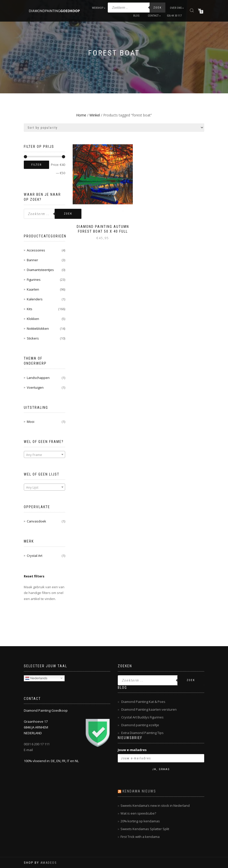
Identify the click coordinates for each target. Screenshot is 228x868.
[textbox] (44, 455)
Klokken (33, 319)
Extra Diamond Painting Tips (142, 733)
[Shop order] (114, 128)
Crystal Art (35, 556)
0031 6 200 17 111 (37, 744)
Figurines (34, 280)
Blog (136, 16)
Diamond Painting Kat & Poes (143, 702)
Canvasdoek (36, 521)
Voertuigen (35, 387)
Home (81, 115)
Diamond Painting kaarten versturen (149, 709)
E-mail (28, 750)
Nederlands (36, 678)
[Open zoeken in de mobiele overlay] (137, 8)
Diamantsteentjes (40, 270)
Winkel (95, 115)
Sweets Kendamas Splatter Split (145, 829)
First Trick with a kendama (140, 837)
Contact (153, 16)
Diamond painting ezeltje (140, 725)
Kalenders (35, 299)
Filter (36, 165)
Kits (30, 309)
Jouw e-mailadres (132, 750)
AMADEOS (49, 863)
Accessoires (36, 250)
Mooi (31, 422)
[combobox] (44, 454)
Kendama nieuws (139, 791)
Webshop (98, 8)
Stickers (33, 338)
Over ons (176, 8)
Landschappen (38, 378)
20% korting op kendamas (140, 821)
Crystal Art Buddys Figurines (142, 717)
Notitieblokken (38, 328)
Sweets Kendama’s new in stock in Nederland (155, 806)
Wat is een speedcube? (138, 813)
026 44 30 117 (174, 16)
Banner (32, 260)
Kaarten (33, 289)
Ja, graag (161, 769)
